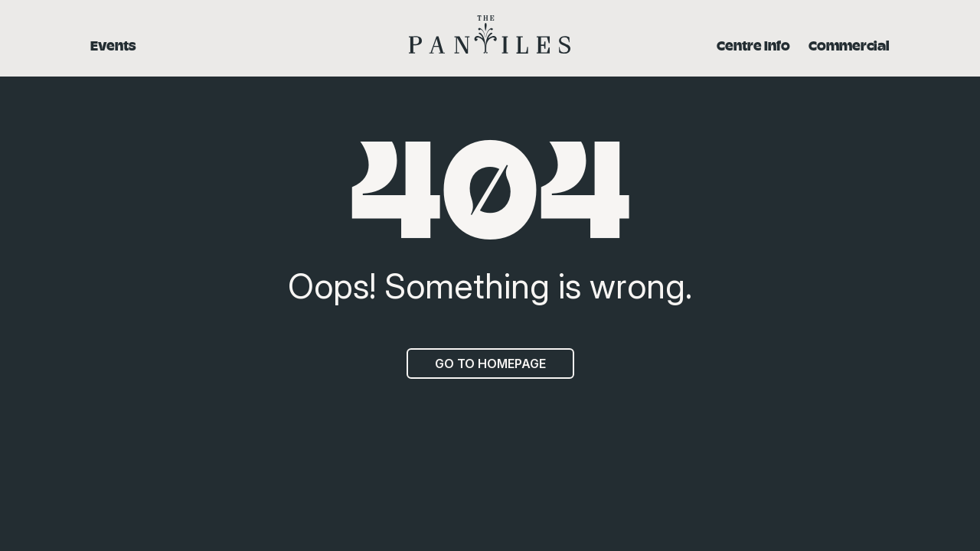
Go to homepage (490, 364)
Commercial (849, 45)
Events (113, 45)
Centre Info (753, 45)
